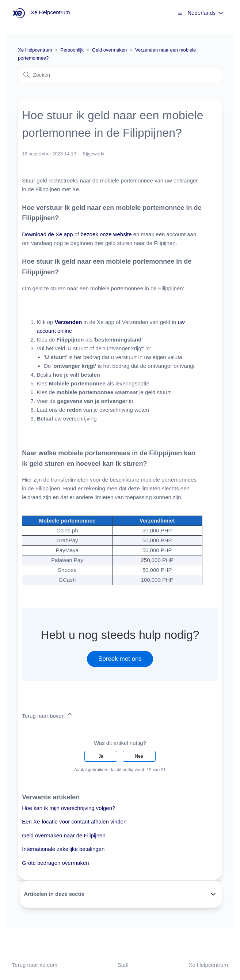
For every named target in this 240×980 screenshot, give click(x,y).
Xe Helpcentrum (35, 50)
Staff (123, 965)
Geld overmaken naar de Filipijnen (64, 835)
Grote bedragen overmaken (55, 863)
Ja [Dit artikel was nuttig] (101, 756)
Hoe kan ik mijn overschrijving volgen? (68, 808)
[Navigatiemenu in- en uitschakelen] (180, 13)
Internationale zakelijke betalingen (63, 849)
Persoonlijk (72, 50)
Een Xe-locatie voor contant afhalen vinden (74, 821)
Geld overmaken (109, 50)
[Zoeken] (120, 75)
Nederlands (206, 13)
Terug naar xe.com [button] (35, 965)
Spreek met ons (120, 659)
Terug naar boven (48, 715)
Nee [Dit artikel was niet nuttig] (139, 756)
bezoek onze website (106, 234)
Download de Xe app (47, 234)
